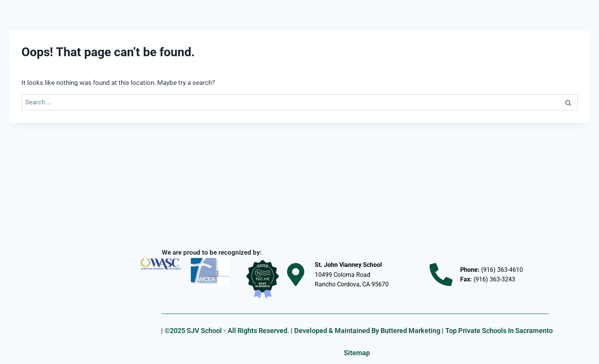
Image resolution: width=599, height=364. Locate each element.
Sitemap (357, 353)
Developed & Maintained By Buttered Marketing (367, 331)
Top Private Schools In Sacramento (499, 331)
